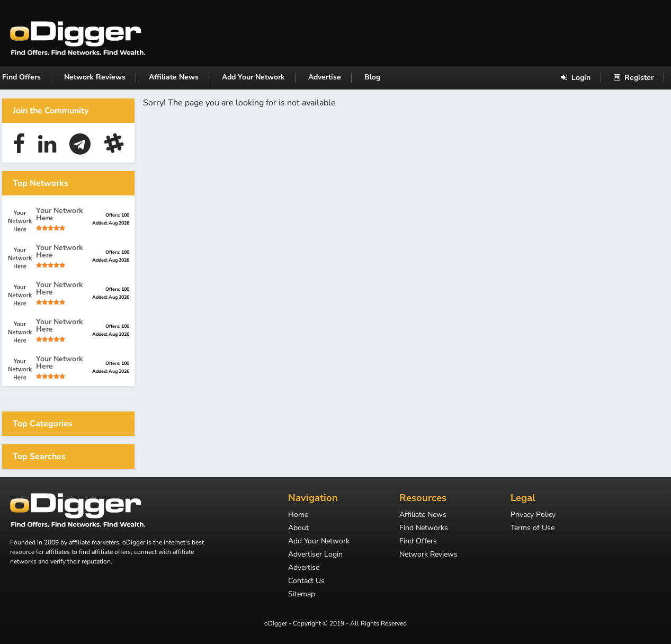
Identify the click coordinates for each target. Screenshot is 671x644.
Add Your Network (253, 77)
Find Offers (21, 77)
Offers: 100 (117, 215)
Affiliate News (174, 77)
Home (298, 515)
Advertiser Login (315, 555)
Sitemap (302, 595)
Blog (372, 77)
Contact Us (306, 582)
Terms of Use (533, 529)
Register (634, 78)
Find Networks (424, 529)
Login (576, 78)
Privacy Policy (533, 515)
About (298, 529)
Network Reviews (95, 77)
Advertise (325, 77)
